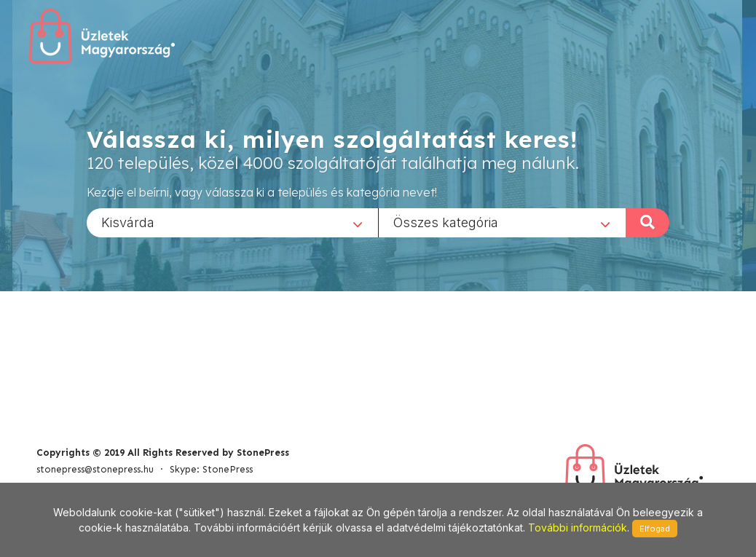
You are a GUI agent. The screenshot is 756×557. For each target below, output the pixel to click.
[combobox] (232, 222)
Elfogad (655, 529)
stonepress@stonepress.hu (95, 469)
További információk (578, 528)
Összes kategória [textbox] (446, 222)
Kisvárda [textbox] (128, 222)
